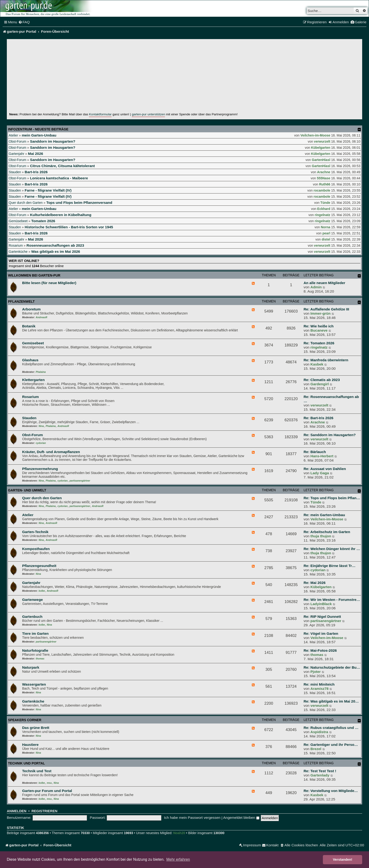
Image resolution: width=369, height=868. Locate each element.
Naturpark (31, 667)
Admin (316, 287)
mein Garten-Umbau (39, 135)
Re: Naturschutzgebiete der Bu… (332, 667)
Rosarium (16, 245)
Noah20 (179, 833)
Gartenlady (320, 775)
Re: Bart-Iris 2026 (319, 418)
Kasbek (317, 364)
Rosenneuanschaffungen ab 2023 (55, 245)
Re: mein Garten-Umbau (324, 515)
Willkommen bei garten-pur (34, 275)
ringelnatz (322, 215)
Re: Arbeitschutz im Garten (327, 532)
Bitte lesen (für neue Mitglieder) (49, 283)
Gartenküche (18, 252)
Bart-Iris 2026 (36, 172)
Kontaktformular (100, 114)
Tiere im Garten (35, 633)
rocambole (322, 190)
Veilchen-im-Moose (315, 135)
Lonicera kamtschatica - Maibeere (59, 178)
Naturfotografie (35, 650)
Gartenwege (32, 600)
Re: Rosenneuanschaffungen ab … (331, 399)
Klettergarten (33, 380)
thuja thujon (321, 536)
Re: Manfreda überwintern (326, 360)
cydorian (41, 443)
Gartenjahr (16, 154)
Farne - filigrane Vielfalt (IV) (48, 190)
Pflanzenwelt (21, 301)
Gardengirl (320, 384)
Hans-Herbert (322, 456)
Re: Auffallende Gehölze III (326, 309)
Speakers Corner (25, 720)
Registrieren (44, 811)
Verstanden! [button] (343, 860)
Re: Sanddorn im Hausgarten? (330, 435)
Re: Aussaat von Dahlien (325, 469)
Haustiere (30, 745)
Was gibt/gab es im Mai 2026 (56, 251)
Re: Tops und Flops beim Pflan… (332, 498)
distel (326, 239)
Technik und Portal (26, 763)
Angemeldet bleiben (241, 818)
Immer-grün (321, 313)
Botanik (29, 326)
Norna (325, 227)
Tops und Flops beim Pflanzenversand (79, 203)
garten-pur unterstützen (148, 114)
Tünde (325, 203)
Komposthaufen (36, 549)
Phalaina (41, 372)
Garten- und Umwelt (27, 490)
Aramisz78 (319, 689)
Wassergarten (34, 684)
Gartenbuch (32, 617)
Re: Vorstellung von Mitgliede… (331, 791)
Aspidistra (319, 732)
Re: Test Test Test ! (320, 771)
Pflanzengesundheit (39, 566)
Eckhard (324, 209)
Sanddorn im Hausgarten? (52, 141)
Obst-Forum (18, 141)
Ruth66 (325, 184)
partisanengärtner (80, 481)
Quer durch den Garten (26, 203)
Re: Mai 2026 (315, 583)
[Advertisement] (184, 77)
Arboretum (31, 309)
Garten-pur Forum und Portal (47, 791)
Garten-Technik (35, 532)
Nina (41, 426)
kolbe (42, 591)
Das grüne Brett (36, 728)
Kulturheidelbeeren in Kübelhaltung (61, 215)
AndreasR (42, 317)
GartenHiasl (321, 160)
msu (49, 783)
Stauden (15, 172)
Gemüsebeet (18, 221)
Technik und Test (37, 771)
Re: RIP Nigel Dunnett (322, 617)
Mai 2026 (36, 154)
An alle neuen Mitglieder (324, 283)
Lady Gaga (320, 473)
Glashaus (30, 360)
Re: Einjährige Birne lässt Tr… (330, 566)
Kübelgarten (321, 148)
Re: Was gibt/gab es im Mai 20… (331, 701)
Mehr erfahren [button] (178, 859)
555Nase (324, 178)
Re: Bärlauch (315, 452)
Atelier (13, 135)
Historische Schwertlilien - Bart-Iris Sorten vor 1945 (69, 227)
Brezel (316, 749)
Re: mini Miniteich (319, 684)
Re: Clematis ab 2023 (322, 380)
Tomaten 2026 (43, 221)
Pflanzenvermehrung (40, 469)
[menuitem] (24, 22)
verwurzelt (322, 141)
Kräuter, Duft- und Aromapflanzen (51, 452)
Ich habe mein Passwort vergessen (192, 818)
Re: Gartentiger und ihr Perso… (331, 745)
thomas (40, 659)
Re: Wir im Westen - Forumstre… (332, 600)
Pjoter (316, 672)
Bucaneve (319, 330)
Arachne (324, 172)
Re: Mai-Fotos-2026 (320, 650)
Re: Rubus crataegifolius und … (331, 728)
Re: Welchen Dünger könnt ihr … (332, 549)
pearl (326, 233)
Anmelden (17, 811)
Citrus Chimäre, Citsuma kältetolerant (62, 166)
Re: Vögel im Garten (321, 633)
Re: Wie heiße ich (319, 326)
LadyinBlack (321, 604)
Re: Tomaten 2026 (319, 343)
